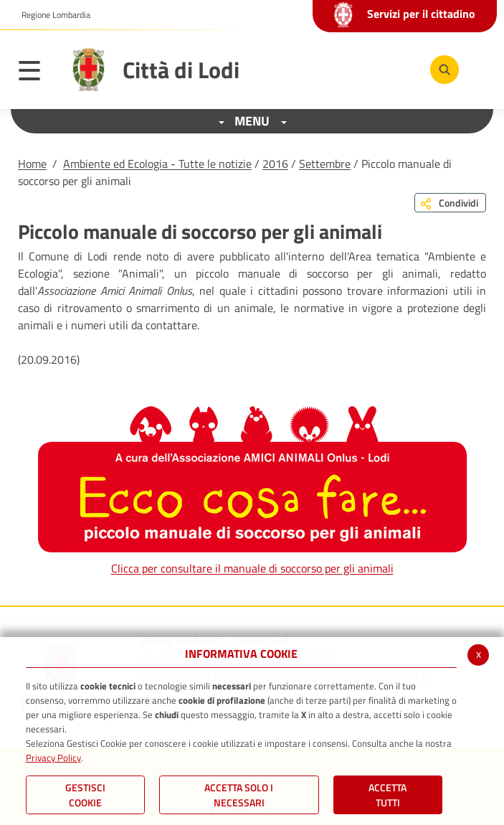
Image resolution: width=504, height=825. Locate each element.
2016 (275, 164)
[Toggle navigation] (37, 73)
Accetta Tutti (387, 795)
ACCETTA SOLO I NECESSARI (239, 795)
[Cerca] (444, 70)
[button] (51, 15)
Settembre (325, 164)
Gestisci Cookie (85, 795)
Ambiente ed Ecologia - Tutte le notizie (157, 164)
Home (32, 164)
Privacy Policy (53, 758)
